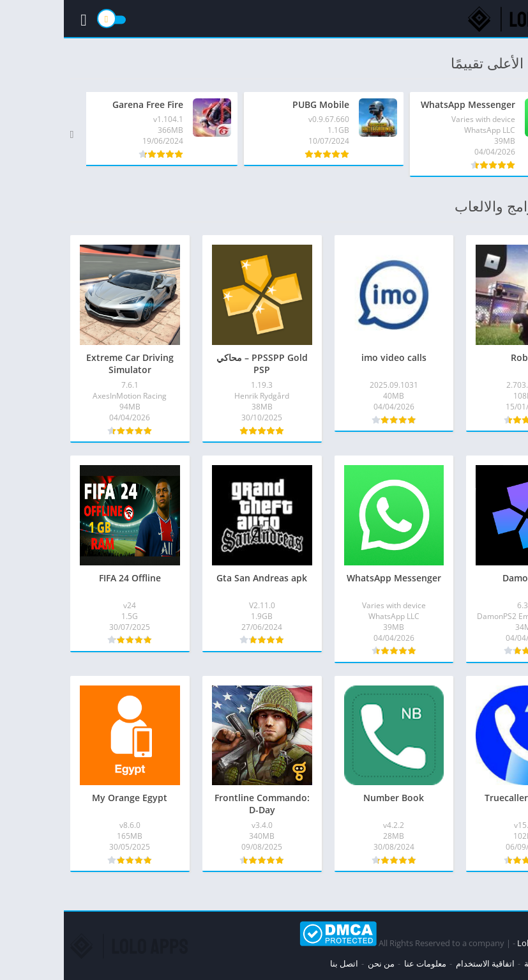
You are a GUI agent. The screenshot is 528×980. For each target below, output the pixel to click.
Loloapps (471, 943)
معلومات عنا (361, 963)
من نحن (317, 963)
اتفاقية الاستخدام (421, 963)
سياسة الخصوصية (491, 963)
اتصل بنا (280, 963)
